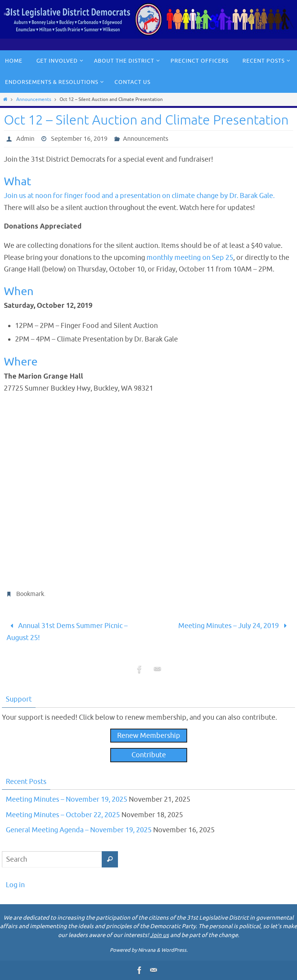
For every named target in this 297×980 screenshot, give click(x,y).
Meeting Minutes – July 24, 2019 (234, 626)
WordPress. (174, 950)
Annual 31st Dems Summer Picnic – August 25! (67, 632)
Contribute (149, 755)
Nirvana (147, 950)
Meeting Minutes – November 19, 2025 (67, 799)
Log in (15, 885)
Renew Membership (149, 736)
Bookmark (30, 594)
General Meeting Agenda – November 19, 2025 (79, 830)
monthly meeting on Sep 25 (190, 258)
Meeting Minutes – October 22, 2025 (63, 815)
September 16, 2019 (79, 139)
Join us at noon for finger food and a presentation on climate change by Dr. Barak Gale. (139, 196)
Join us (160, 935)
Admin (25, 139)
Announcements (34, 99)
